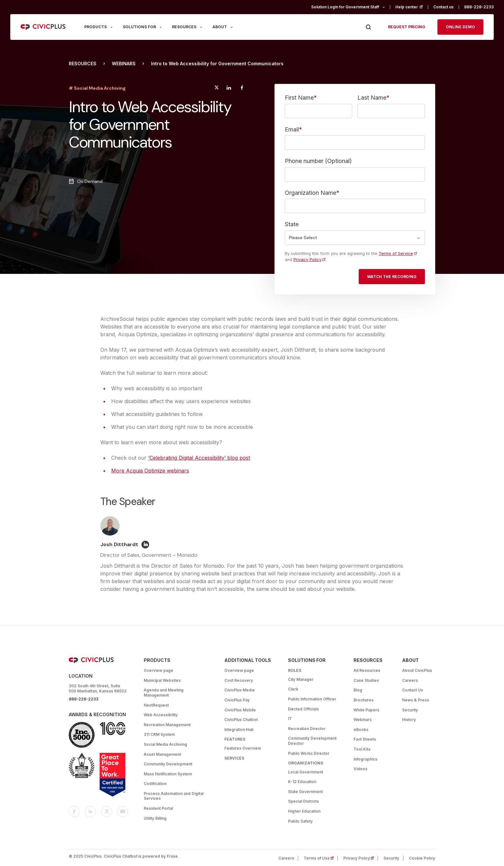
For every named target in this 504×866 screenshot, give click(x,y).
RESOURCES (184, 27)
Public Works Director (309, 753)
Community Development (168, 764)
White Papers (366, 710)
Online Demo (460, 27)
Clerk (293, 689)
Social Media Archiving (165, 744)
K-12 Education (302, 782)
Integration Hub (239, 730)
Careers (410, 680)
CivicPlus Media (239, 690)
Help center (412, 7)
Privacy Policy (307, 260)
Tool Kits (362, 749)
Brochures (364, 700)
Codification (155, 784)
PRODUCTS (95, 27)
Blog (358, 690)
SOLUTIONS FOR (139, 27)
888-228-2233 (479, 7)
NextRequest (156, 705)
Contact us (443, 7)
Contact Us (413, 690)
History (409, 720)
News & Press (416, 700)
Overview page (158, 670)
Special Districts (303, 801)
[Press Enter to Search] (368, 27)
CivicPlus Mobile (240, 710)
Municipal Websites (162, 680)
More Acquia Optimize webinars (150, 471)
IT (290, 719)
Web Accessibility (161, 715)
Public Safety (300, 821)
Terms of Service (396, 253)
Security (410, 710)
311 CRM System (159, 734)
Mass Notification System (168, 774)
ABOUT (220, 27)
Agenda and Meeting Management (164, 693)
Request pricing (407, 27)
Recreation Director (307, 729)
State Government (305, 792)
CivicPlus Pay (237, 700)
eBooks (361, 730)
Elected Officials (303, 709)
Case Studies (366, 680)
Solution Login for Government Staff (345, 7)
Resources (83, 64)
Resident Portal (158, 808)
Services (234, 758)
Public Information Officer (312, 699)
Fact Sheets (365, 739)
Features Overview (243, 748)
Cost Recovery (239, 680)
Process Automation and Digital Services (174, 796)
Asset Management (162, 754)
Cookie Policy (422, 858)
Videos (360, 769)
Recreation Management (167, 725)
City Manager (301, 679)
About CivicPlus (417, 670)
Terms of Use (321, 858)
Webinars (124, 64)
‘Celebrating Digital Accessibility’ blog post (199, 458)
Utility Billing (155, 818)
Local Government (306, 772)
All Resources (367, 670)
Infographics (365, 759)
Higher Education (304, 811)
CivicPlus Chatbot (241, 720)
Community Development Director (312, 741)
